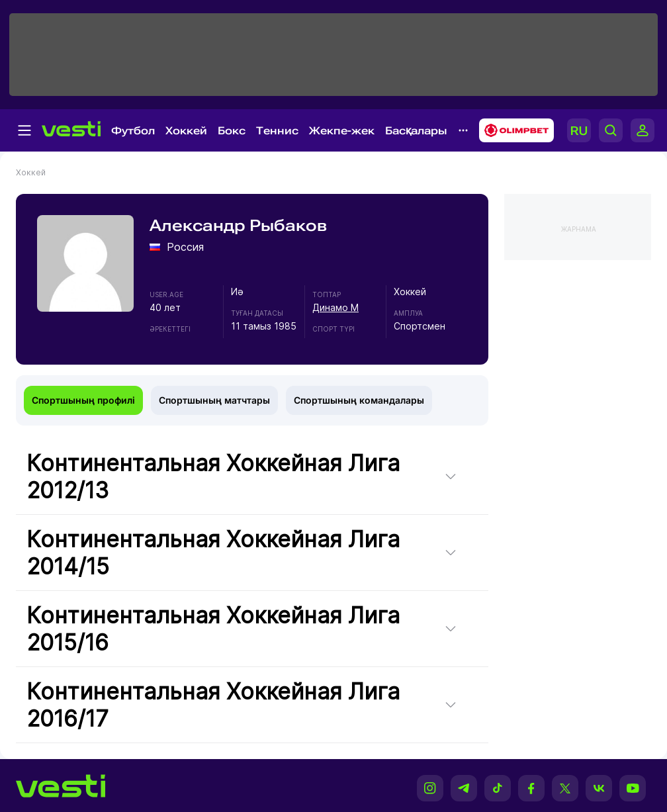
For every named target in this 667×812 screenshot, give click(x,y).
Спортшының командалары (359, 400)
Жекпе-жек (342, 131)
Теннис (277, 131)
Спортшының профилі (83, 400)
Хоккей (186, 131)
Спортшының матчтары (214, 400)
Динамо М (335, 307)
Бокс (232, 131)
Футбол (133, 131)
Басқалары (416, 131)
